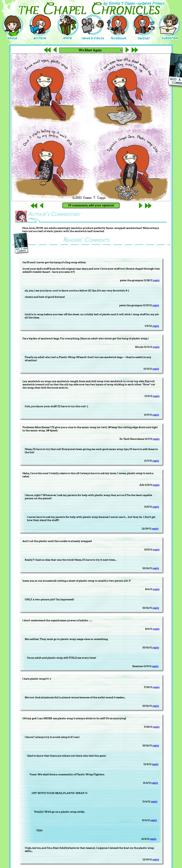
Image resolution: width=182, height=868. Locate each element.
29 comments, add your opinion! (91, 205)
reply (156, 280)
